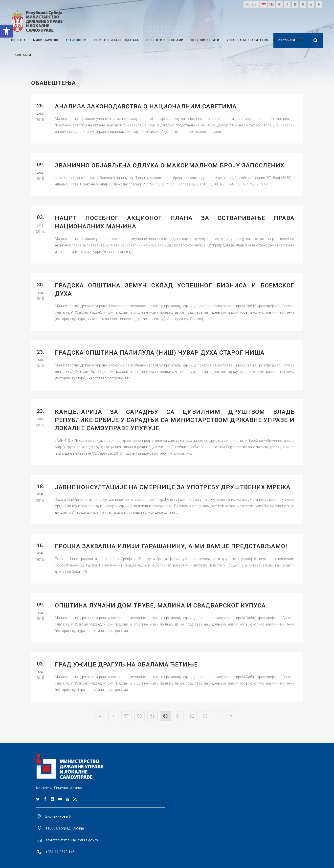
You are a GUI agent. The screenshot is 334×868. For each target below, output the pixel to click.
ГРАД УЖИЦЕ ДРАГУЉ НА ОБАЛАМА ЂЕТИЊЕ (126, 665)
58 (139, 716)
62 (192, 716)
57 (126, 716)
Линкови (61, 788)
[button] (6, 31)
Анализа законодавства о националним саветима (146, 106)
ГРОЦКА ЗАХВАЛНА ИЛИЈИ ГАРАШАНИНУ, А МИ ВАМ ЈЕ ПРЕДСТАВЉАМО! (171, 546)
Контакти (44, 788)
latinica (251, 4)
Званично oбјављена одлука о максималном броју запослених (170, 165)
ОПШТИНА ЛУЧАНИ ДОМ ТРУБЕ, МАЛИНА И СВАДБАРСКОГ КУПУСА (160, 606)
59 (153, 716)
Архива (76, 788)
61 (179, 716)
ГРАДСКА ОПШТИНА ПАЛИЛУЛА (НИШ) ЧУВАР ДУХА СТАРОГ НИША (160, 353)
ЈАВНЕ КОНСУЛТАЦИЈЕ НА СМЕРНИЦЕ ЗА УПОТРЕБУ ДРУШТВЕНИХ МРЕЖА (173, 487)
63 (205, 716)
